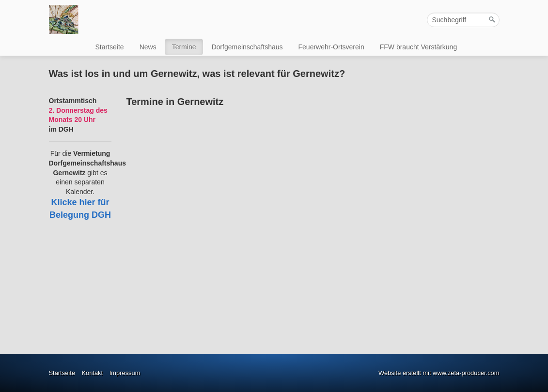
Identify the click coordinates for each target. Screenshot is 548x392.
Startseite (110, 47)
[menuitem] (110, 47)
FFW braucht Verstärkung (419, 47)
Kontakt (92, 373)
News (148, 47)
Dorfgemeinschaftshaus (247, 47)
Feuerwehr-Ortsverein (331, 47)
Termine (184, 47)
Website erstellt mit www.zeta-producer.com (439, 373)
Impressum (125, 373)
